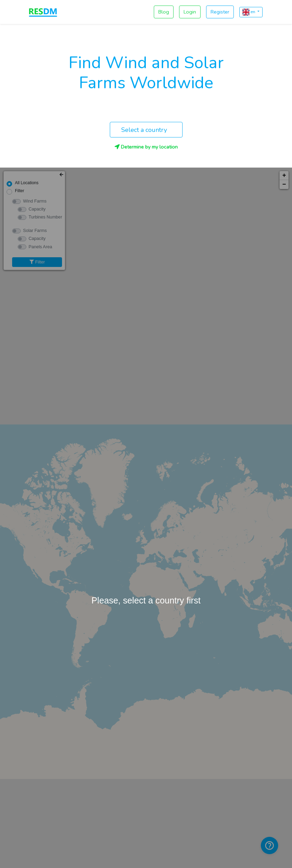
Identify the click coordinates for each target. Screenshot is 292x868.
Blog (164, 12)
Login (190, 12)
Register (220, 12)
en (249, 12)
